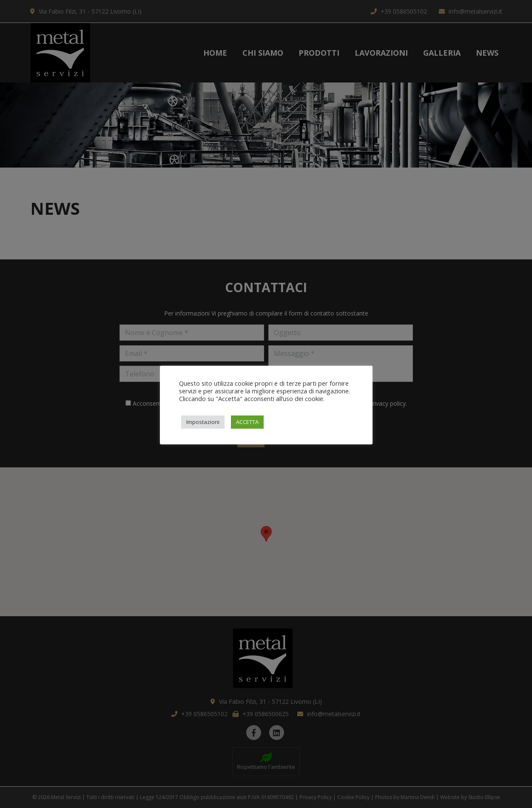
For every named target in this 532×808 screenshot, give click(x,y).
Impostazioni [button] (203, 422)
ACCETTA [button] (247, 422)
